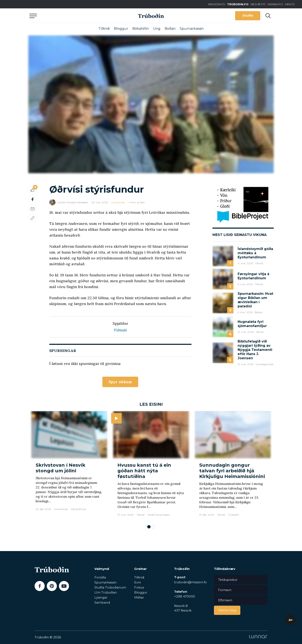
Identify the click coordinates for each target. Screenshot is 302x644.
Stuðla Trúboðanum (110, 587)
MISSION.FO (217, 4)
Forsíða (100, 577)
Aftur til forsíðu (68, 16)
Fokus (139, 587)
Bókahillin (141, 29)
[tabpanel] (69, 466)
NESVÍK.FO (258, 4)
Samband (102, 602)
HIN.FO (290, 4)
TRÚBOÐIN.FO (238, 4)
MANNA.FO (275, 4)
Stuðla (248, 15)
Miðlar (139, 597)
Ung (157, 29)
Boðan (170, 29)
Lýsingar (101, 597)
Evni (137, 582)
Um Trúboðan (106, 592)
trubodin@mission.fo (190, 582)
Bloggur (121, 29)
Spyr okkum (120, 382)
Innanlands (118, 202)
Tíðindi (104, 29)
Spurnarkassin (192, 29)
